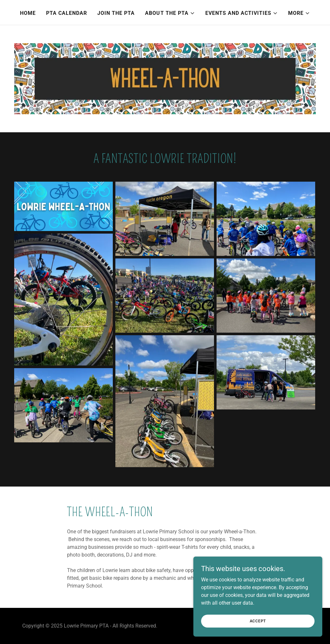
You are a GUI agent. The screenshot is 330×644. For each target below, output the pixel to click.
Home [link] (28, 13)
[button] (170, 13)
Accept (258, 621)
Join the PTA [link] (116, 13)
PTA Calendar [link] (67, 13)
